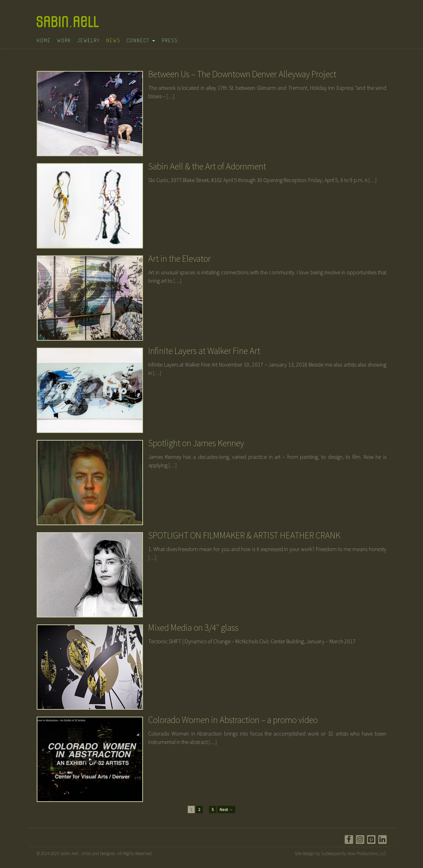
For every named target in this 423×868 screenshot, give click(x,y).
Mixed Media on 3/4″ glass (193, 627)
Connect (138, 40)
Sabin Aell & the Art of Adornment (207, 166)
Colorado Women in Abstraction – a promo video (233, 720)
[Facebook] (349, 840)
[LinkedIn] (382, 840)
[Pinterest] (371, 840)
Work (64, 40)
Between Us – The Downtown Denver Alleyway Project (242, 74)
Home (44, 40)
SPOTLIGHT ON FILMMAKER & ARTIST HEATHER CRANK (244, 535)
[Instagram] (360, 840)
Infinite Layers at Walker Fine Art (204, 351)
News (113, 40)
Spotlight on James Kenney (196, 443)
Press (170, 40)
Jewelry (89, 40)
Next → (226, 809)
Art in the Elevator (180, 258)
